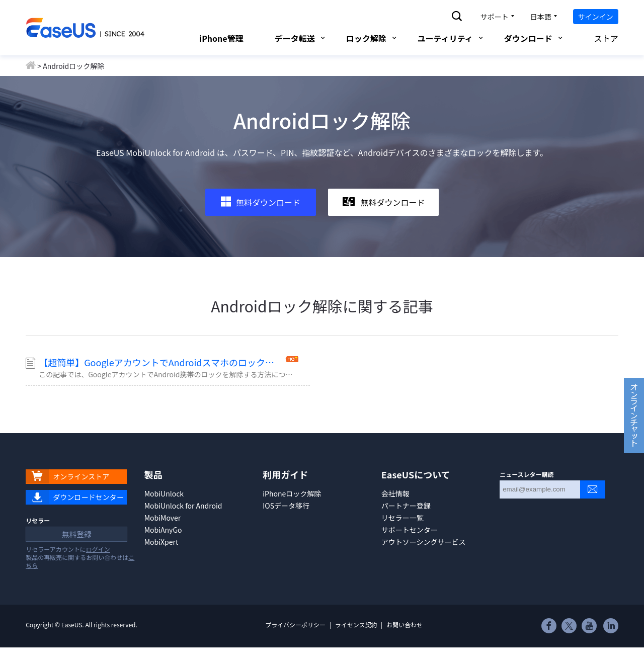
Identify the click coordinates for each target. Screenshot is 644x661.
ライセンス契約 (356, 638)
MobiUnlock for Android (183, 506)
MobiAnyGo (163, 530)
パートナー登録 (406, 506)
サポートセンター (410, 530)
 (611, 640)
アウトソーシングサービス (424, 542)
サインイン (596, 17)
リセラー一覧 (403, 518)
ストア (600, 38)
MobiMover (163, 518)
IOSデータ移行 (286, 506)
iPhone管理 (221, 38)
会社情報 (395, 493)
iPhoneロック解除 (292, 493)
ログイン (98, 562)
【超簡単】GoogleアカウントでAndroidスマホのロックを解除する (161, 362)
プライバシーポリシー (295, 638)
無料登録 (72, 545)
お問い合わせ (405, 638)
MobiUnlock (164, 493)
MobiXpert (162, 542)
